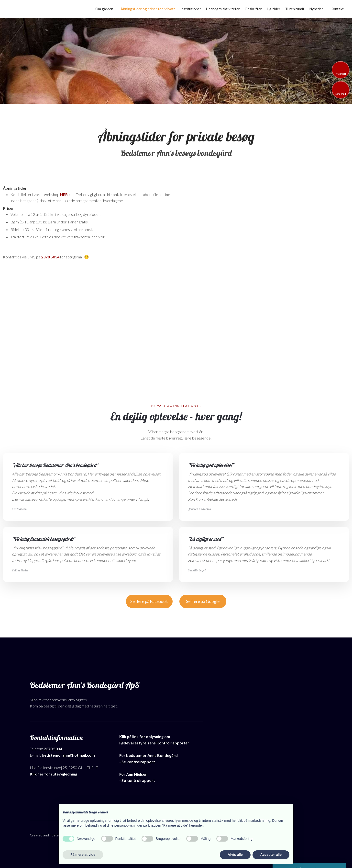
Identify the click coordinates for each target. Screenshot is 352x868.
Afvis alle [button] (235, 855)
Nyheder (316, 9)
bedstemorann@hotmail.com (68, 755)
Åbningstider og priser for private (148, 9)
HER (64, 194)
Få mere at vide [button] (83, 855)
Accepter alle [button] (271, 855)
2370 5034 (50, 257)
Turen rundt (295, 9)
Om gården (104, 9)
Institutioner (191, 9)
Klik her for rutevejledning (54, 774)
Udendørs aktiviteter (223, 9)
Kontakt (337, 9)
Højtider (274, 9)
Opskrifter (253, 9)
